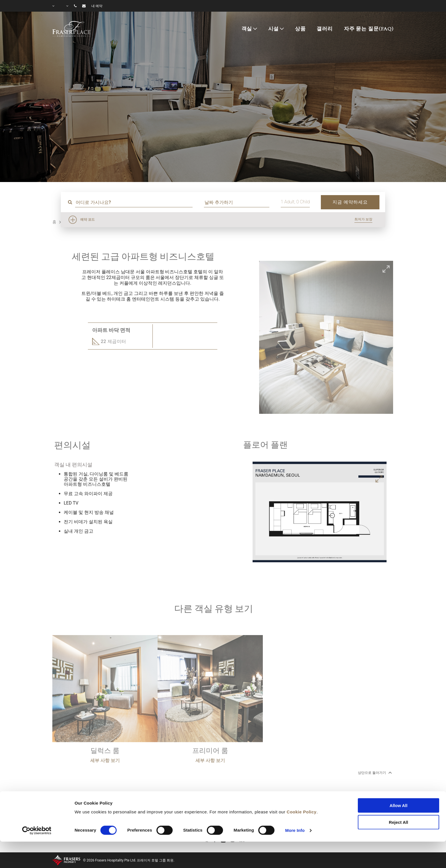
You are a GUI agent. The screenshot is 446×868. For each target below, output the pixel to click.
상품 (300, 29)
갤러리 (325, 29)
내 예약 (97, 6)
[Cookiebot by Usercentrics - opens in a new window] (37, 807)
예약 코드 (87, 220)
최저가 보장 (363, 219)
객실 (247, 29)
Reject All (398, 798)
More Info (295, 806)
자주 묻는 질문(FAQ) (369, 29)
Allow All (399, 782)
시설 (274, 29)
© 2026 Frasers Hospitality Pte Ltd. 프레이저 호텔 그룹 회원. (129, 860)
